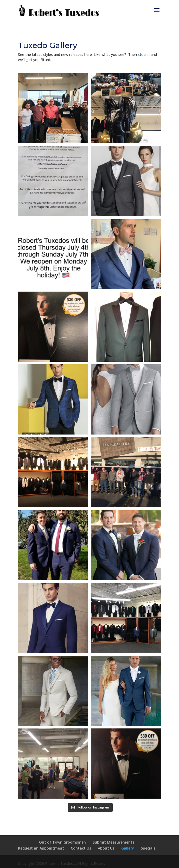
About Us (106, 848)
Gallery (128, 848)
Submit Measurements (113, 842)
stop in (144, 54)
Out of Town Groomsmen (62, 842)
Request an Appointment (41, 848)
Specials (148, 848)
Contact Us (81, 848)
